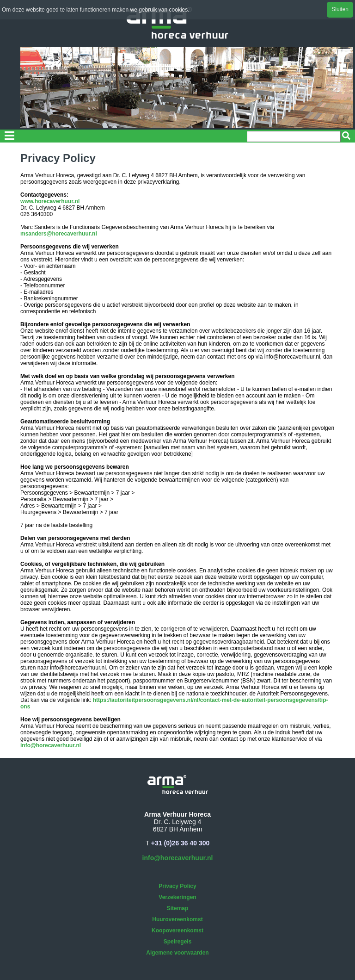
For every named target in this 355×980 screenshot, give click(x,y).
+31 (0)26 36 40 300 (181, 843)
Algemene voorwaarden (177, 953)
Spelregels (178, 942)
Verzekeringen (177, 897)
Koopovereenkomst (177, 930)
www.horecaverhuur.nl (50, 201)
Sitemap (178, 908)
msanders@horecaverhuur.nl (59, 234)
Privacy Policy (177, 886)
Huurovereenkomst (177, 919)
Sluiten (340, 9)
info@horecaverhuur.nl (51, 745)
